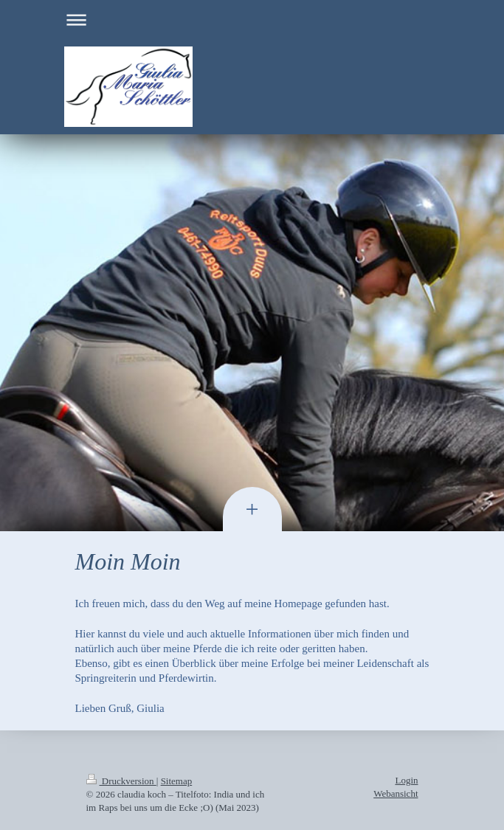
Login (406, 780)
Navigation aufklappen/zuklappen (252, 20)
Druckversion (121, 781)
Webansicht (396, 793)
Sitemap (177, 781)
